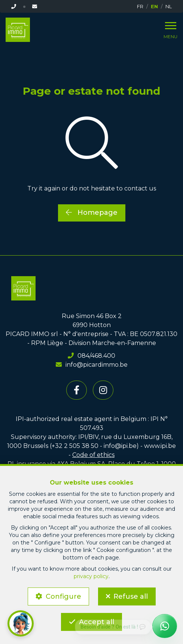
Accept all (97, 622)
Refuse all (131, 596)
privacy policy (91, 576)
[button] (21, 623)
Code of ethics (93, 455)
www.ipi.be (160, 446)
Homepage (92, 213)
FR (140, 6)
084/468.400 (91, 356)
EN (154, 6)
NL (169, 6)
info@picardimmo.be (92, 365)
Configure (63, 596)
